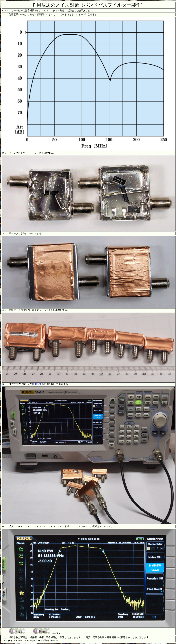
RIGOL (38, 384)
